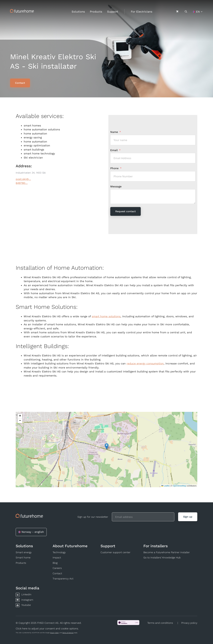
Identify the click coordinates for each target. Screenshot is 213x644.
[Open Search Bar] (186, 12)
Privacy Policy (55, 633)
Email (114, 150)
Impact (57, 558)
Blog (55, 563)
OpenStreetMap (179, 486)
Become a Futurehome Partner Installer (167, 552)
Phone (114, 168)
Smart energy (24, 552)
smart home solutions (106, 316)
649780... (22, 183)
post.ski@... (23, 179)
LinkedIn (26, 594)
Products (96, 12)
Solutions (78, 12)
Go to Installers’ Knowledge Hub (162, 558)
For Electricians (142, 12)
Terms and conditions (160, 623)
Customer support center (115, 552)
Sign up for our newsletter (93, 517)
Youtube (26, 605)
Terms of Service (68, 633)
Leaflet (165, 486)
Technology (59, 552)
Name (114, 132)
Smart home (23, 558)
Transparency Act (63, 579)
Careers (57, 568)
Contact (57, 573)
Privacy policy (189, 623)
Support (113, 12)
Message (116, 186)
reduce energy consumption (145, 363)
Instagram (27, 600)
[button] (107, 446)
